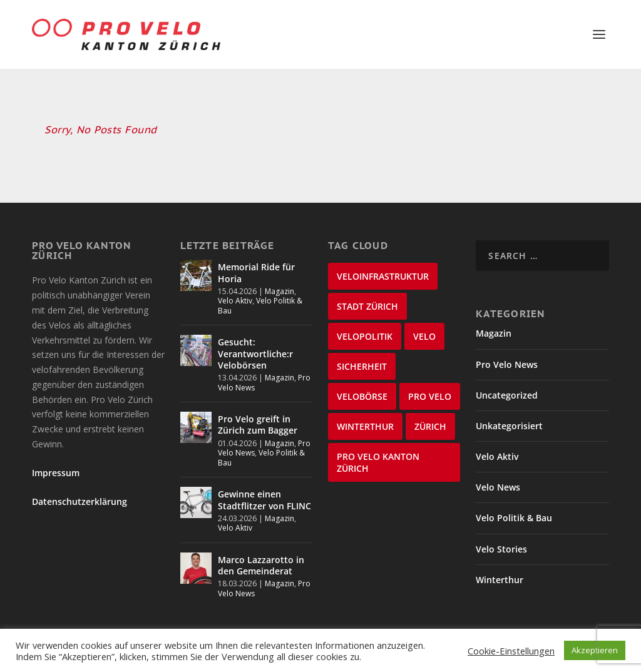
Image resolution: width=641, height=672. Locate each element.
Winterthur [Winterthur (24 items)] (365, 410)
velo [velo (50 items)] (424, 319)
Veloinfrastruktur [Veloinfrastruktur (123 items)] (383, 259)
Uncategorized (507, 378)
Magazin (279, 274)
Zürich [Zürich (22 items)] (430, 410)
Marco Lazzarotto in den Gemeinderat (261, 548)
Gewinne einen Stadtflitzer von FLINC (264, 483)
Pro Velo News (507, 347)
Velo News (498, 470)
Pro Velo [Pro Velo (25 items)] (430, 379)
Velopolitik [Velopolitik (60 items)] (365, 319)
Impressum (56, 456)
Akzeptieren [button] (595, 650)
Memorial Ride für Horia (256, 256)
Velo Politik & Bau (260, 289)
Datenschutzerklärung (79, 485)
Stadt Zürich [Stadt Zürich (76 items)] (367, 289)
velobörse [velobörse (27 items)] (362, 379)
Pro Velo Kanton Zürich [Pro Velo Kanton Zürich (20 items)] (378, 445)
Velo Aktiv (235, 284)
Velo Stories (501, 532)
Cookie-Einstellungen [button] (511, 651)
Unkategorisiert (509, 409)
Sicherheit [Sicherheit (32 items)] (362, 349)
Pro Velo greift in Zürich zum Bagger (258, 408)
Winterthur (500, 563)
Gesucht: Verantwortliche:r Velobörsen (255, 336)
